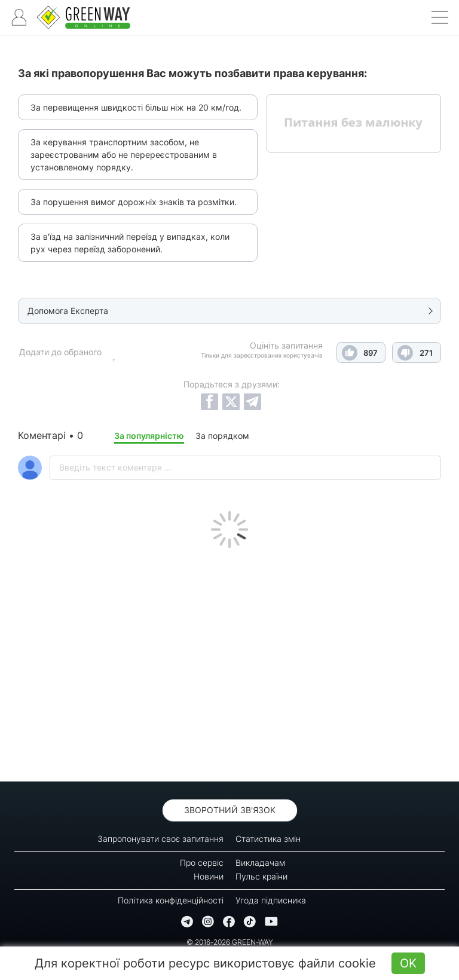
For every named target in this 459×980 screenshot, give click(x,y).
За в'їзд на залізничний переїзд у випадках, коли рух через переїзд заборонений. (130, 243)
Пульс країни (261, 876)
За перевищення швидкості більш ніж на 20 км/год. (136, 107)
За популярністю (149, 436)
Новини (209, 876)
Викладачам (260, 863)
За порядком (222, 436)
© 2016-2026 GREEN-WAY (230, 942)
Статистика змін (268, 839)
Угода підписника (271, 900)
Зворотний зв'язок (230, 810)
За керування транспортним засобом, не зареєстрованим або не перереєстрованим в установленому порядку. (124, 155)
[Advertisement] (229, 662)
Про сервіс (202, 863)
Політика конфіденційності (171, 900)
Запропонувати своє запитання (160, 839)
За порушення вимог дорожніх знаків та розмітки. (134, 202)
